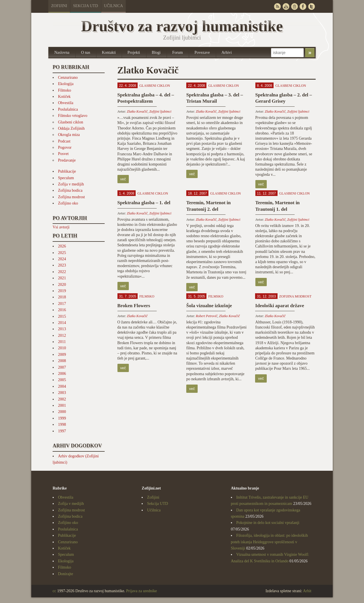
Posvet (63, 154)
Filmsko (65, 90)
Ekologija (66, 84)
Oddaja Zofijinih (71, 128)
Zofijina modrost (72, 197)
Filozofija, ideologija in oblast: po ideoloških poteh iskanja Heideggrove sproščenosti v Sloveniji (269, 542)
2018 (62, 297)
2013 (62, 329)
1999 (62, 418)
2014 (62, 323)
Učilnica (114, 6)
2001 (62, 405)
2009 (62, 355)
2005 (62, 380)
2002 (62, 399)
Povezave (202, 52)
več (123, 179)
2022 (62, 272)
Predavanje (67, 160)
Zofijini (59, 6)
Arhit (307, 591)
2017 (62, 304)
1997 (62, 431)
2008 (62, 361)
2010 (62, 348)
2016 (62, 310)
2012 (62, 335)
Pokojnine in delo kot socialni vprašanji (268, 523)
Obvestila (66, 103)
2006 (62, 374)
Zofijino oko (68, 203)
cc (54, 591)
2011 (62, 342)
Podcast (64, 141)
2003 (62, 393)
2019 (62, 291)
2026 (62, 246)
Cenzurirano (68, 78)
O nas (86, 52)
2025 (62, 253)
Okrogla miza (69, 135)
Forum (178, 52)
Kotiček (64, 97)
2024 (62, 259)
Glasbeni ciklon (71, 122)
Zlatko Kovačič (137, 111)
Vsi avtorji (61, 227)
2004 (62, 386)
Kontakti (109, 52)
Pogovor (65, 147)
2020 (62, 285)
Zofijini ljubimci (160, 111)
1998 (62, 425)
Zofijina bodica (70, 190)
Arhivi (227, 52)
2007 (62, 367)
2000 (62, 412)
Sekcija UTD (86, 6)
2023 (62, 265)
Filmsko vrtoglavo (73, 116)
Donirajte (66, 574)
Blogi (156, 52)
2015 (62, 316)
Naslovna (62, 52)
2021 (62, 278)
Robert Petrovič (206, 316)
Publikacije (67, 171)
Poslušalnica (68, 109)
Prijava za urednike (142, 591)
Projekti (134, 52)
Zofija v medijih (71, 184)
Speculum (66, 178)
